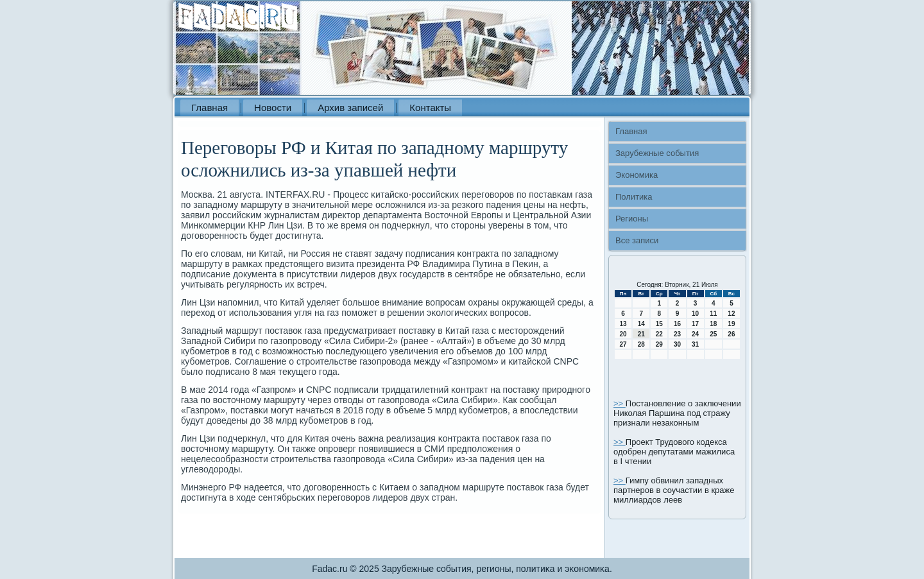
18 (713, 324)
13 (623, 324)
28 (641, 344)
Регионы (632, 219)
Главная (210, 108)
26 (731, 334)
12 (731, 314)
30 (677, 344)
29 (659, 344)
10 (695, 314)
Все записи (637, 240)
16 (677, 324)
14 (641, 324)
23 (677, 334)
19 (731, 324)
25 (713, 334)
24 (695, 334)
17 (695, 324)
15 (659, 324)
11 (713, 314)
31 (695, 344)
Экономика (637, 175)
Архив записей (350, 108)
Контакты (430, 108)
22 (659, 334)
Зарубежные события (657, 153)
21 (641, 334)
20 (623, 334)
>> (620, 403)
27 (623, 344)
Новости (273, 108)
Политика (634, 197)
